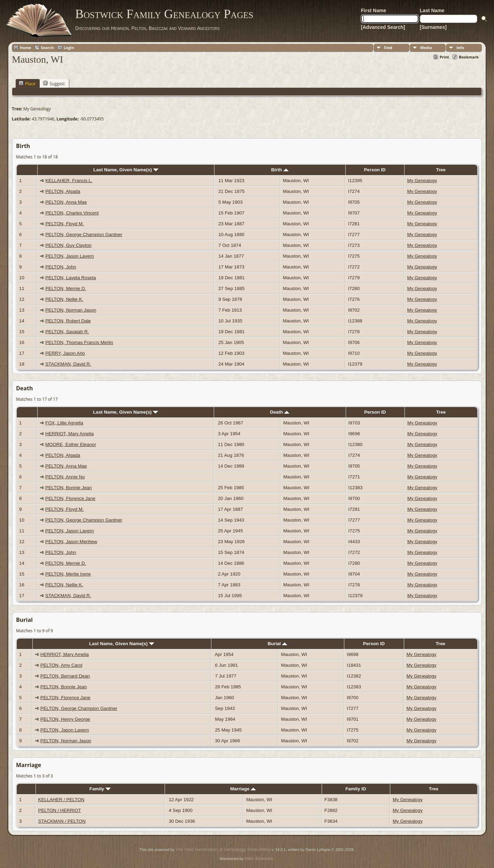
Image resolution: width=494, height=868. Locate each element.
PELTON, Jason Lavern (70, 256)
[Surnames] (433, 27)
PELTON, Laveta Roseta (70, 278)
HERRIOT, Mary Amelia (69, 434)
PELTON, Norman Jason (71, 310)
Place (27, 84)
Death (280, 412)
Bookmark (469, 57)
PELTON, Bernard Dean (65, 676)
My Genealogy (422, 181)
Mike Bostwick (259, 858)
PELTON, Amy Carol (61, 665)
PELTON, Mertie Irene (68, 574)
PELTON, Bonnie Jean (69, 488)
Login (69, 48)
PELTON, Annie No (65, 477)
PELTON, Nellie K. (64, 299)
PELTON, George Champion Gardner (84, 234)
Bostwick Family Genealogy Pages (164, 14)
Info (460, 48)
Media (426, 48)
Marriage (243, 789)
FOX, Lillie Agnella (64, 423)
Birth (280, 170)
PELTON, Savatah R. (67, 332)
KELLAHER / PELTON (61, 800)
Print (444, 57)
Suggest (54, 84)
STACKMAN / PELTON (62, 821)
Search (48, 48)
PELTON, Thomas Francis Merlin (79, 342)
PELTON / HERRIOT (60, 810)
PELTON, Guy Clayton (68, 245)
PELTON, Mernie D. (66, 288)
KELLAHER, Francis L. (69, 181)
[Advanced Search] (383, 27)
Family (100, 789)
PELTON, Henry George (65, 719)
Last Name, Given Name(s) (126, 170)
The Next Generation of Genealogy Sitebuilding (223, 849)
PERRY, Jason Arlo (65, 353)
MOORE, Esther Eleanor (71, 444)
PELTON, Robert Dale (68, 321)
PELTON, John (61, 267)
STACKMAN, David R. (68, 364)
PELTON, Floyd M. (65, 224)
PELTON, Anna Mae (66, 202)
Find (388, 48)
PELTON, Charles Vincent (72, 213)
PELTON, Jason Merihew (71, 542)
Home (26, 48)
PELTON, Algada (63, 191)
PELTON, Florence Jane (70, 498)
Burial (277, 644)
